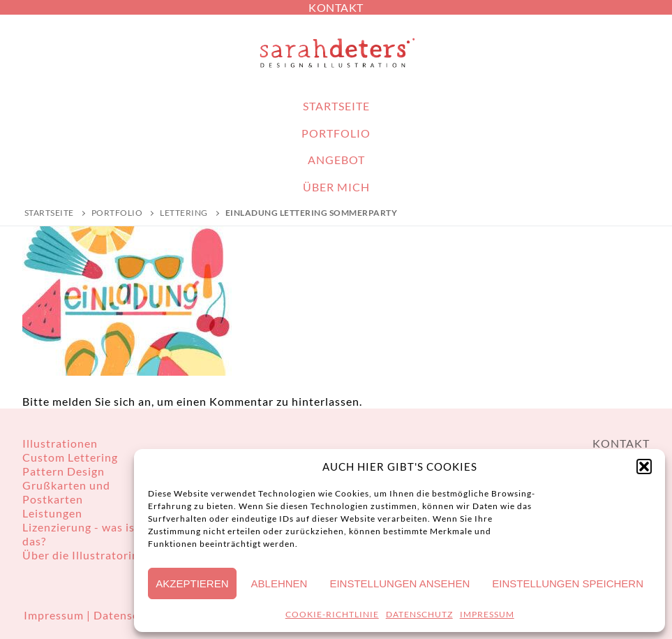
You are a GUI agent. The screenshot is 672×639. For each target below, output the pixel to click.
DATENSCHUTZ (419, 614)
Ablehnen (279, 583)
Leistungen (52, 513)
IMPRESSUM (487, 614)
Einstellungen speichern (568, 583)
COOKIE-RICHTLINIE (332, 614)
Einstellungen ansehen (400, 583)
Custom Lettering (70, 457)
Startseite (49, 213)
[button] (644, 467)
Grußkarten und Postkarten (66, 492)
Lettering (184, 213)
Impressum (55, 615)
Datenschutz (128, 615)
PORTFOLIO (117, 213)
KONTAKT (336, 7)
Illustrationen (60, 443)
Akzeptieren (192, 583)
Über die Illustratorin (81, 555)
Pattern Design (64, 471)
